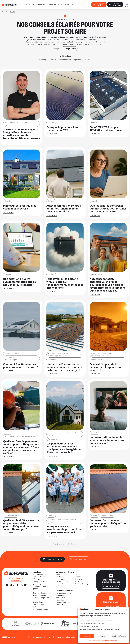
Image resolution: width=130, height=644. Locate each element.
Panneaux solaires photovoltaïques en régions (19, 124)
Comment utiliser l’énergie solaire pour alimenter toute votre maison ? (107, 440)
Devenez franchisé (63, 602)
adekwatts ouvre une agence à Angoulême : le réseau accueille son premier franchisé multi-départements (22, 134)
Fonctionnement (65, 60)
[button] (126, 609)
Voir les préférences (119, 636)
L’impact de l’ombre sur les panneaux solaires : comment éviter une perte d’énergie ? (64, 367)
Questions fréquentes (41, 598)
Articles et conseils (40, 595)
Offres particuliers (39, 577)
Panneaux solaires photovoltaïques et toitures (62, 434)
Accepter (87, 636)
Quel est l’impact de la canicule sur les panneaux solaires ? (106, 367)
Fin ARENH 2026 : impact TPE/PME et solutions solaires (108, 129)
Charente (78, 574)
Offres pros (37, 579)
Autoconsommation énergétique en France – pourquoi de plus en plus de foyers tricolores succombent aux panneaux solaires (108, 285)
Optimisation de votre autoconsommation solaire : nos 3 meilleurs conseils (20, 282)
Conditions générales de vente (39, 637)
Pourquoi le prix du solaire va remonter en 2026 (64, 129)
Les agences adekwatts (65, 572)
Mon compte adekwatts (41, 609)
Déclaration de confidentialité (109, 641)
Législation (77, 60)
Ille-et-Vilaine (79, 579)
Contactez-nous (39, 605)
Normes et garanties (64, 593)
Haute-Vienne (61, 579)
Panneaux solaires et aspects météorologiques (15, 358)
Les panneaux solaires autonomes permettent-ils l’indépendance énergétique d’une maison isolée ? (64, 448)
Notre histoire (61, 598)
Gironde (78, 577)
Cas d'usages (43, 60)
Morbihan (78, 581)
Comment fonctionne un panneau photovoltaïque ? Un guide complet (108, 523)
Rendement (88, 60)
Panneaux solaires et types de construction (21, 437)
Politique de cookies (94, 641)
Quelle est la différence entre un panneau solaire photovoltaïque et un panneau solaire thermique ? (22, 525)
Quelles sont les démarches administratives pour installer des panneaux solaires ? (108, 209)
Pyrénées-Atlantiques (83, 584)
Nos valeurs (60, 595)
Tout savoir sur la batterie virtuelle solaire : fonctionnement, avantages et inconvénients (65, 283)
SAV (34, 607)
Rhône (58, 586)
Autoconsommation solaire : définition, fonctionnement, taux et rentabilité (64, 209)
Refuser (103, 636)
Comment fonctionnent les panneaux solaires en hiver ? (20, 366)
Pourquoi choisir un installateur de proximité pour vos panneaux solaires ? (65, 529)
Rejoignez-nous (62, 605)
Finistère (59, 577)
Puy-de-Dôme (61, 584)
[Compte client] (126, 5)
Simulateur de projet (40, 574)
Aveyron (59, 574)
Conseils (53, 60)
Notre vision (60, 600)
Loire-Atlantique (62, 581)
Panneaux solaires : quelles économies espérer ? (20, 207)
